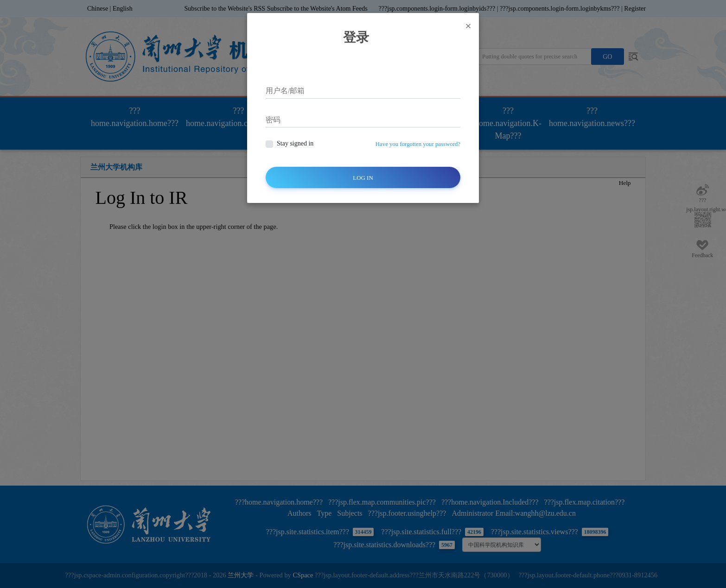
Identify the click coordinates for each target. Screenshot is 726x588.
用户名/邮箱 (285, 91)
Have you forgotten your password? (418, 144)
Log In (363, 178)
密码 (273, 120)
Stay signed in (295, 143)
